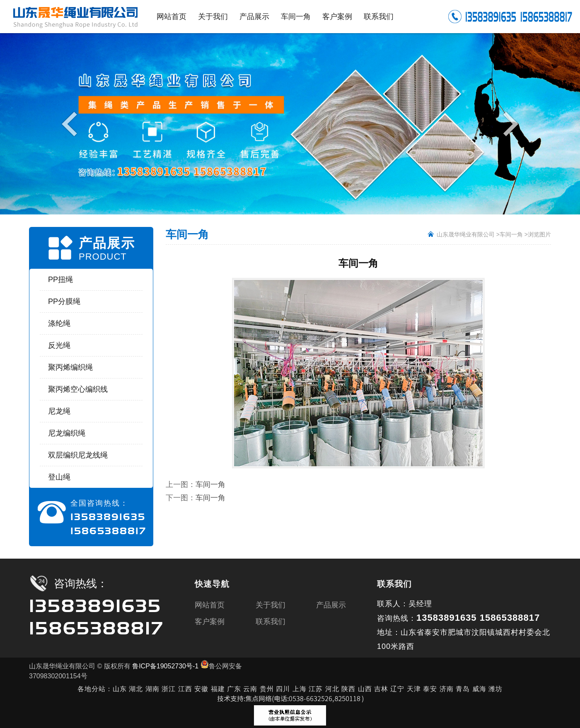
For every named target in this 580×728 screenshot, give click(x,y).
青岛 (463, 689)
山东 (120, 689)
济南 (447, 689)
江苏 (316, 689)
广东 (234, 689)
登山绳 (59, 477)
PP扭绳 (60, 280)
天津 (414, 689)
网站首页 (210, 605)
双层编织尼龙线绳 (78, 455)
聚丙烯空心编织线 (78, 389)
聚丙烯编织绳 (70, 367)
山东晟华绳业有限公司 (466, 234)
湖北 (136, 689)
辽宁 (397, 689)
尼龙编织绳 (67, 433)
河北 (332, 689)
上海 (300, 689)
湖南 (152, 689)
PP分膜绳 (64, 301)
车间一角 (511, 234)
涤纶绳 (59, 323)
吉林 (381, 689)
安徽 (201, 689)
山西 (365, 689)
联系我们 (271, 622)
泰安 (430, 689)
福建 (218, 689)
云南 (251, 689)
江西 (185, 689)
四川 (283, 689)
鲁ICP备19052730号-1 (165, 666)
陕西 (348, 689)
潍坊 (495, 689)
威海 (479, 689)
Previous (71, 123)
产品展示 (331, 605)
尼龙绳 (59, 411)
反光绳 (59, 345)
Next (509, 123)
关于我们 (271, 605)
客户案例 (210, 622)
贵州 (267, 689)
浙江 (169, 689)
